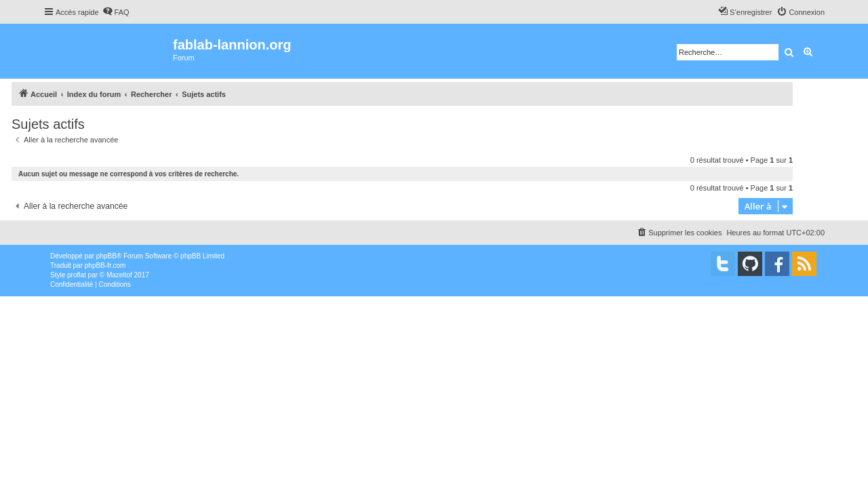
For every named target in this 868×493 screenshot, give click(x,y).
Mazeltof (119, 275)
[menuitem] (116, 12)
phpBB (106, 256)
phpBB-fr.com (105, 265)
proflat (77, 275)
